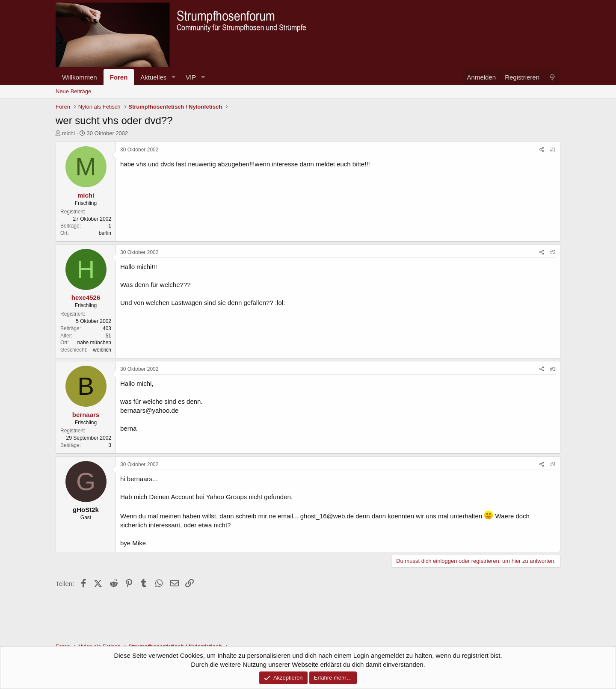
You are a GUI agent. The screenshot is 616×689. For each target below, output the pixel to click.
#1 (553, 150)
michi (68, 133)
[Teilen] (542, 150)
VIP (191, 77)
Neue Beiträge (73, 91)
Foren (119, 77)
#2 (553, 252)
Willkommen (80, 77)
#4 (553, 464)
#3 (553, 369)
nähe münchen (94, 343)
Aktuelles (153, 77)
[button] (173, 77)
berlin (105, 233)
